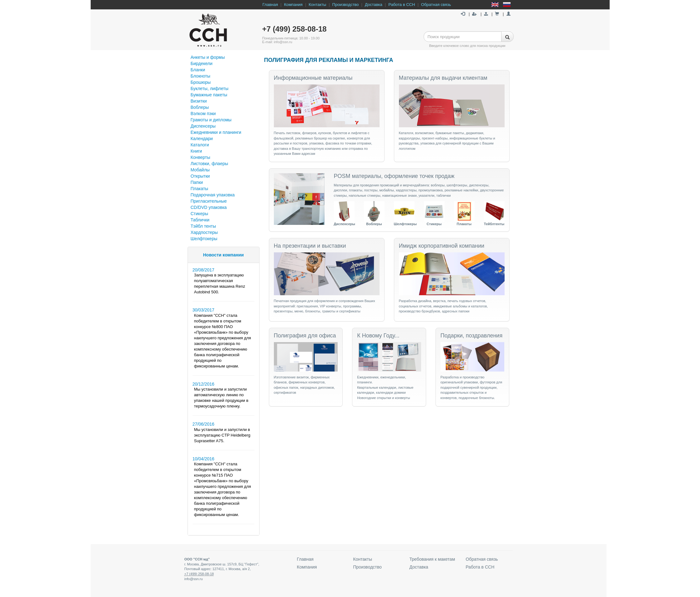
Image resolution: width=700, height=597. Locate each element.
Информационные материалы (313, 78)
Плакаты (199, 189)
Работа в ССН (402, 5)
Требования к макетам (432, 559)
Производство (346, 5)
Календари (202, 139)
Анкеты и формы (208, 57)
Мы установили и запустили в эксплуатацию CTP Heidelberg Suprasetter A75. (222, 435)
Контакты (317, 5)
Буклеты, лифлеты (210, 89)
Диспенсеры (203, 126)
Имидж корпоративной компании (442, 246)
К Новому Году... (378, 336)
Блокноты (201, 76)
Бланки (198, 70)
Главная (270, 5)
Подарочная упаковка (213, 195)
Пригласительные (209, 201)
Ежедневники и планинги (216, 132)
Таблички (200, 220)
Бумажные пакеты (209, 95)
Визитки (199, 101)
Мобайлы (200, 170)
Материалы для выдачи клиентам (443, 78)
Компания (293, 5)
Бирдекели (202, 63)
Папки (197, 182)
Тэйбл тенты (203, 226)
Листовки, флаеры (209, 164)
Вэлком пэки (203, 114)
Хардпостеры (204, 232)
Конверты (201, 157)
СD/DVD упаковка (209, 207)
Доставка (374, 5)
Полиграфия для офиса (305, 336)
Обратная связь (436, 5)
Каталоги (200, 145)
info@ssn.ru (194, 579)
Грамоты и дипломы (211, 120)
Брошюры (201, 82)
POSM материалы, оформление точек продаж (394, 176)
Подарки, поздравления (471, 336)
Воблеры (200, 107)
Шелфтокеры (204, 239)
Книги (196, 151)
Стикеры (199, 214)
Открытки (200, 176)
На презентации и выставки (310, 246)
